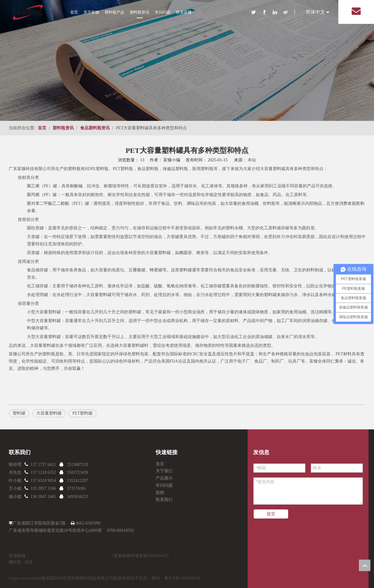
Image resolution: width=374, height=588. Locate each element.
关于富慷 (91, 12)
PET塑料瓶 (123, 169)
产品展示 (164, 478)
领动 (156, 578)
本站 (252, 160)
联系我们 (164, 500)
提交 (271, 514)
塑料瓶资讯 (140, 12)
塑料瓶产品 (114, 12)
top (365, 565)
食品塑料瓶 (148, 169)
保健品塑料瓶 (175, 169)
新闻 (160, 493)
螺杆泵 (15, 562)
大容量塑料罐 (273, 169)
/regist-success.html (26, 578)
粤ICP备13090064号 (182, 578)
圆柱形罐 (35, 228)
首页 (74, 12)
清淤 (29, 562)
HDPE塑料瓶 (97, 169)
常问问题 (163, 12)
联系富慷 (184, 12)
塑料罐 (138, 346)
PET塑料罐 (83, 413)
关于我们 (164, 471)
